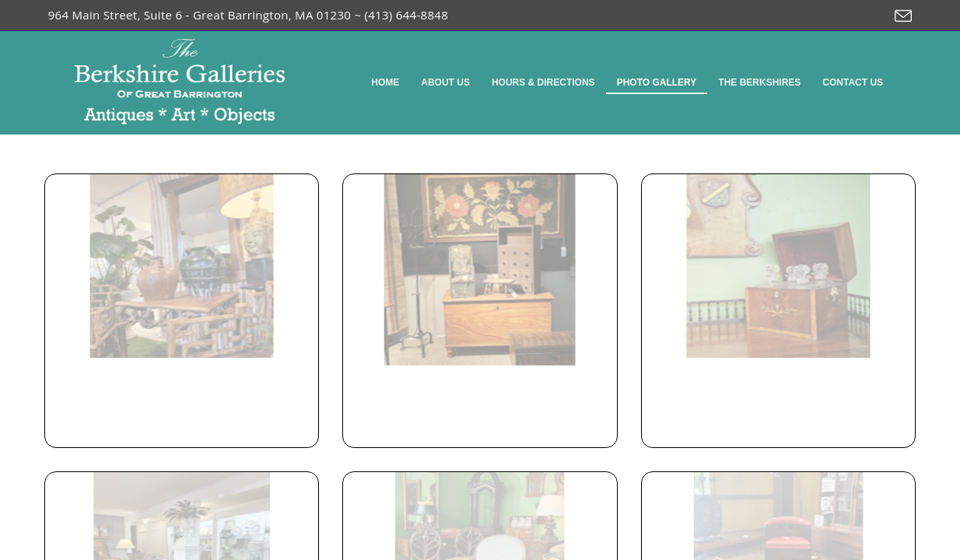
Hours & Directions (543, 82)
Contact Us (853, 82)
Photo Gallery (657, 82)
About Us (445, 82)
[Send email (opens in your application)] (899, 16)
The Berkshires (759, 82)
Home (385, 82)
